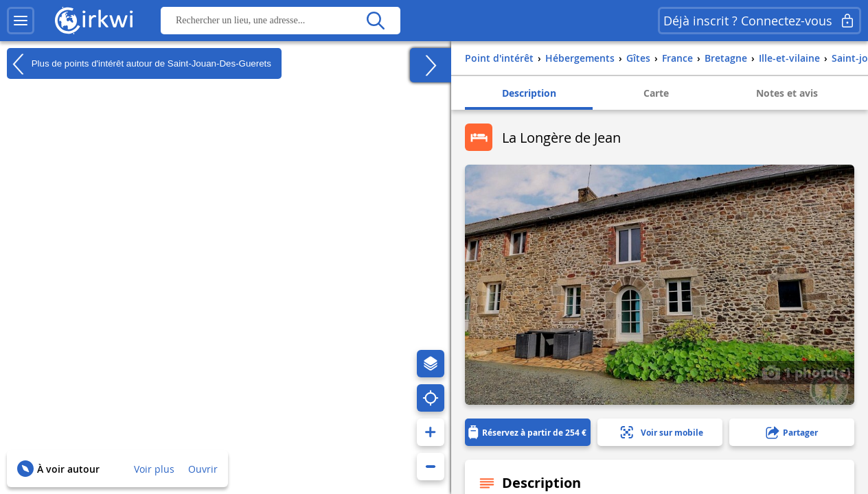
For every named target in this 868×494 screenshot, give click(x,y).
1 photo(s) (806, 372)
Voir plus (154, 469)
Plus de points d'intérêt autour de (139, 64)
